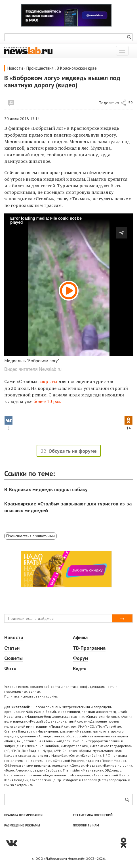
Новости (15, 68)
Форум (80, 658)
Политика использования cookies (31, 696)
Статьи (12, 648)
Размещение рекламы (22, 825)
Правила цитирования (23, 815)
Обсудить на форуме (73, 451)
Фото (10, 669)
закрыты (48, 381)
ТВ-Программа (89, 648)
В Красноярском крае (77, 68)
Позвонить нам (86, 825)
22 (11, 102)
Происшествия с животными (30, 536)
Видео (80, 669)
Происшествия (40, 68)
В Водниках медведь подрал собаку (46, 489)
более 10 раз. (47, 401)
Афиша (80, 637)
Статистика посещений (93, 815)
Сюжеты (13, 658)
